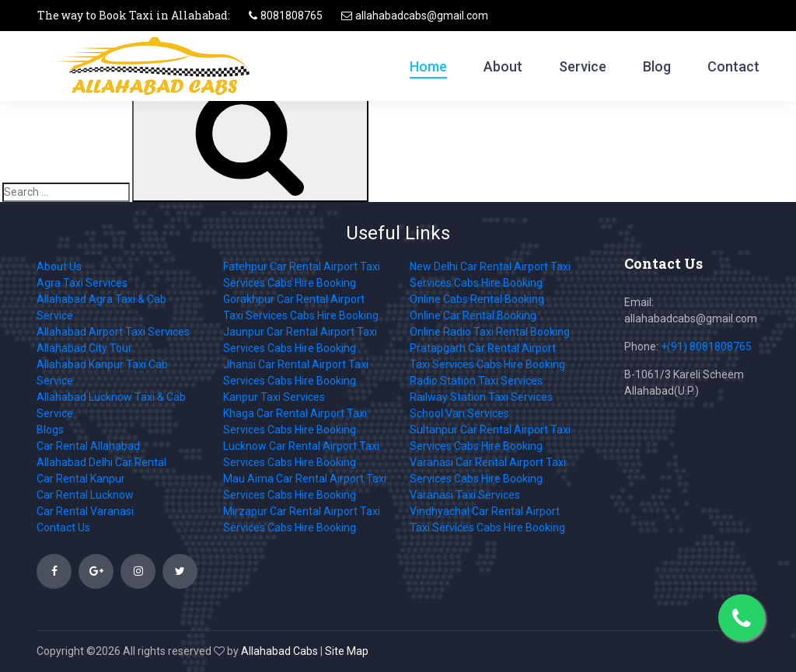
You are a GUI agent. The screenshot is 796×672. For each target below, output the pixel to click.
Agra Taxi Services (82, 283)
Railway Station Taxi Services (481, 397)
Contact (733, 66)
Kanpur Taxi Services (274, 397)
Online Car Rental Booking (473, 315)
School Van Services (459, 413)
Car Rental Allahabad (88, 446)
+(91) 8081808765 (706, 346)
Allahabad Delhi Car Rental (101, 462)
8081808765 (292, 16)
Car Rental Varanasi (85, 511)
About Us (59, 266)
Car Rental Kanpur (81, 479)
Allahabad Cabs (279, 651)
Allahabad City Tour (84, 348)
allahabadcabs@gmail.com (422, 16)
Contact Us (63, 528)
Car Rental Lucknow (85, 495)
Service (583, 66)
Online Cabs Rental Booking (477, 299)
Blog (657, 66)
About (503, 66)
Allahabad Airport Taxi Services (113, 332)
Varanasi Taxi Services (465, 495)
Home (428, 66)
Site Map (347, 651)
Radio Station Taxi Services (476, 381)
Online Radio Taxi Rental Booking (490, 332)
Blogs (50, 430)
